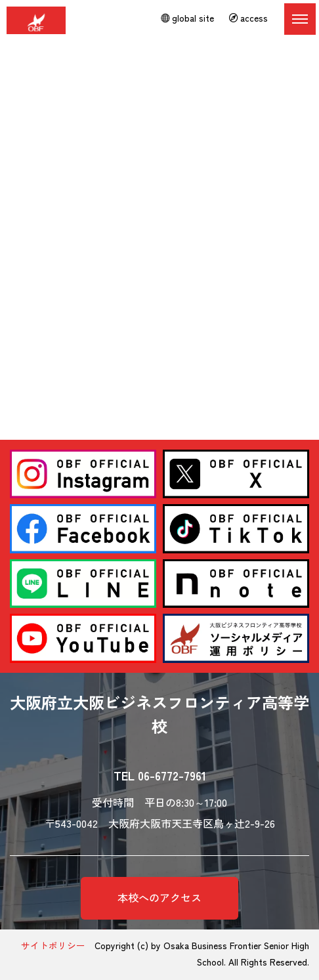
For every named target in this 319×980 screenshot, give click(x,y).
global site (187, 18)
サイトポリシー (53, 945)
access (248, 18)
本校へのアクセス (159, 897)
